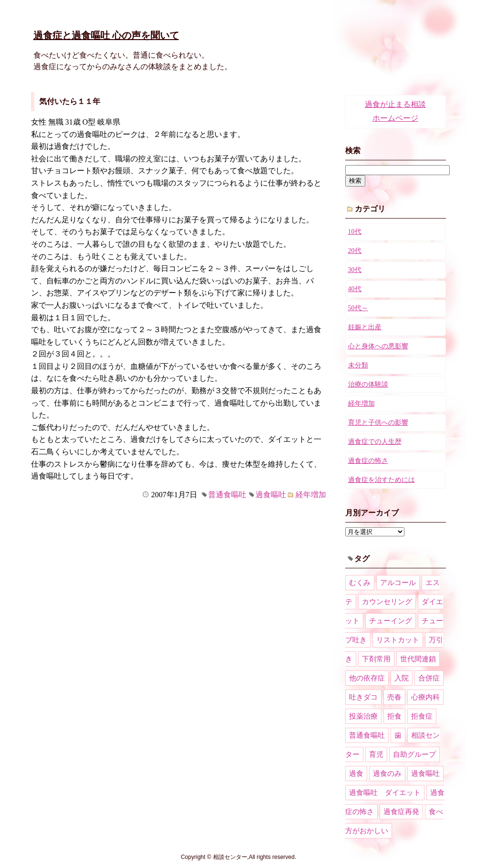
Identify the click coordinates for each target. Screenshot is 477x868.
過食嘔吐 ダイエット (385, 793)
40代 (355, 289)
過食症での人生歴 (375, 442)
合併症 (429, 678)
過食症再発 (401, 812)
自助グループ (414, 754)
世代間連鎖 (418, 659)
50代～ (358, 308)
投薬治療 (363, 716)
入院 (402, 678)
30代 (355, 270)
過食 (356, 774)
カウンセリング (387, 602)
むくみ (360, 583)
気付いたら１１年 (70, 101)
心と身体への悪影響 (378, 346)
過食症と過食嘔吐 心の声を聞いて (106, 35)
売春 (394, 697)
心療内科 (425, 697)
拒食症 (422, 716)
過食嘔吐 (271, 495)
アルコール (398, 583)
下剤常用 (376, 659)
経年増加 (311, 495)
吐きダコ (363, 697)
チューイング (391, 621)
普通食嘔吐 (227, 495)
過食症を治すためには (382, 480)
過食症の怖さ (368, 461)
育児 (376, 754)
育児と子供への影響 (378, 423)
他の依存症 (367, 678)
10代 (355, 232)
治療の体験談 (368, 384)
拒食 (394, 716)
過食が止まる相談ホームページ (395, 111)
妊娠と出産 (365, 327)
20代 (355, 251)
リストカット (398, 640)
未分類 (358, 365)
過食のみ (387, 774)
